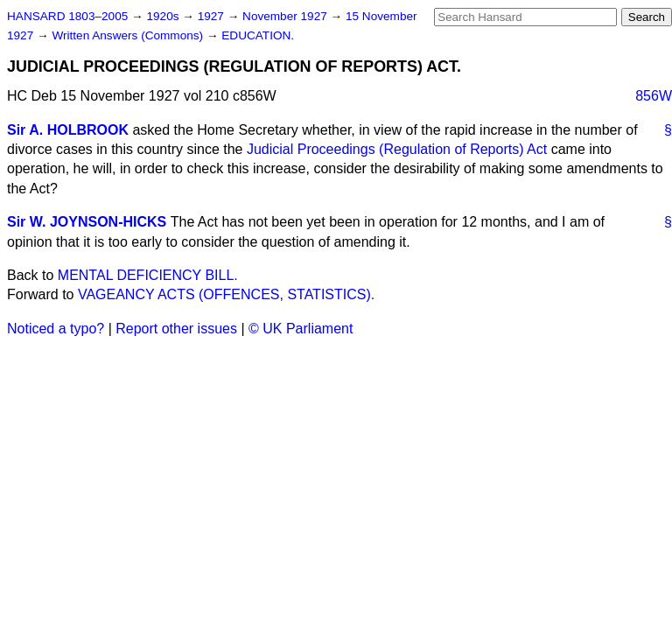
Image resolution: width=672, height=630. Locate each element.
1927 (213, 16)
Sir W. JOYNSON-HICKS (87, 222)
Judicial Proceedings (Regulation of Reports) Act (397, 149)
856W (654, 96)
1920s (164, 16)
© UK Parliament (301, 329)
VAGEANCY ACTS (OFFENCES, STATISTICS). (226, 294)
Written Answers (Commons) (129, 35)
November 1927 (287, 16)
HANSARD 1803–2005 (67, 16)
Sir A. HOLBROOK (68, 130)
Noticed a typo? (56, 329)
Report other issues (176, 329)
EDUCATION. (258, 35)
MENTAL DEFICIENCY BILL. (148, 275)
